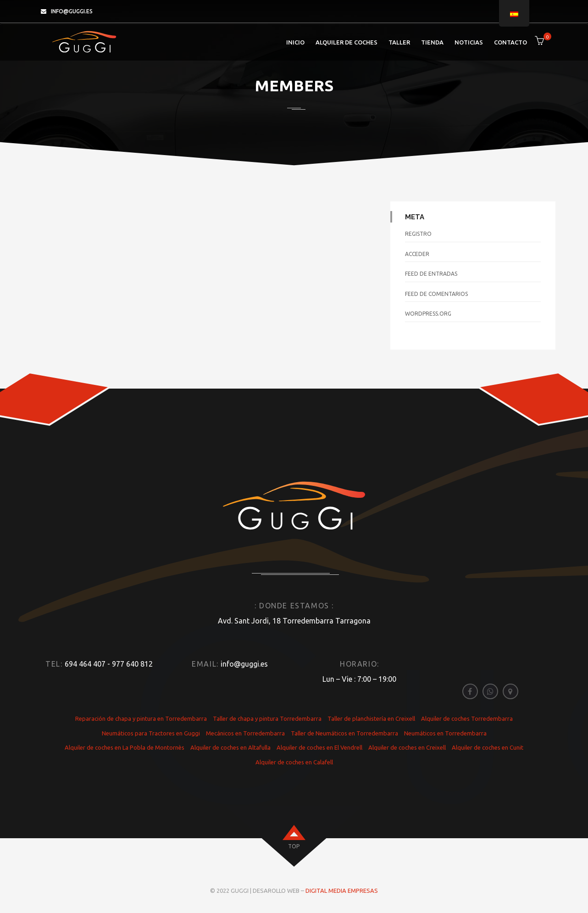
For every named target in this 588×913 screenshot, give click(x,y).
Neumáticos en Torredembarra (445, 733)
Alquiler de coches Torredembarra (467, 718)
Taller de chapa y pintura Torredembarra (267, 718)
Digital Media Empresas (342, 891)
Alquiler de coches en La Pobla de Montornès (125, 747)
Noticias (469, 42)
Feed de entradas (431, 274)
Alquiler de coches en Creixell (407, 747)
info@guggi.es (72, 11)
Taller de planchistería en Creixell (371, 718)
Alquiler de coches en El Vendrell (319, 747)
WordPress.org (428, 314)
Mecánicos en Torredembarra (245, 733)
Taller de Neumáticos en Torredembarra (344, 733)
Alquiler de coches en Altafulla (230, 747)
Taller (399, 42)
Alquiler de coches (347, 42)
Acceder (417, 254)
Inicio (295, 42)
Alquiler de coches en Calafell (294, 762)
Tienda (432, 42)
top (294, 846)
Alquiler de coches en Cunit (488, 747)
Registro (418, 234)
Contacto (510, 42)
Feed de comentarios (436, 294)
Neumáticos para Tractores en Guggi (151, 733)
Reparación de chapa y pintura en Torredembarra (141, 718)
